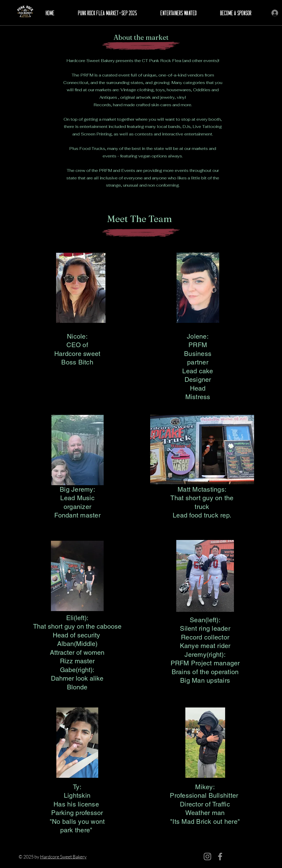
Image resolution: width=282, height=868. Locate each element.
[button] (108, 13)
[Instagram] (207, 856)
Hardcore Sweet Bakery (63, 857)
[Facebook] (220, 856)
